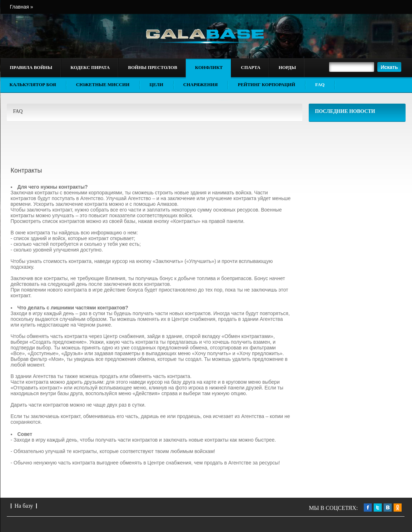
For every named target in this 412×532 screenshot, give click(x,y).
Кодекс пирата (90, 67)
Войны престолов (153, 67)
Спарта (250, 67)
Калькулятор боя (33, 84)
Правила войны (31, 67)
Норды (287, 67)
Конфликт (209, 67)
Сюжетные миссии (103, 84)
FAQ (320, 84)
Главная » (22, 7)
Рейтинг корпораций (266, 84)
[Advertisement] (357, 172)
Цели (156, 84)
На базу (24, 506)
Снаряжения (201, 84)
